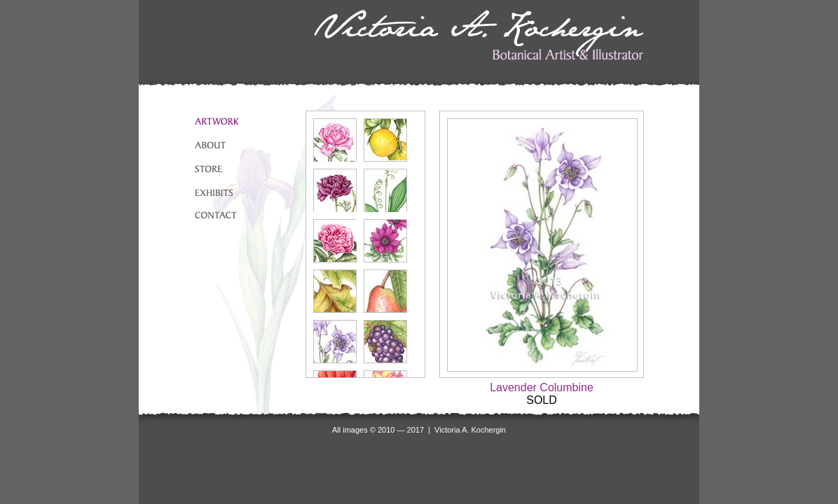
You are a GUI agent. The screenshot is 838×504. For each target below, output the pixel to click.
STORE (208, 169)
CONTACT (216, 215)
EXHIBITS (214, 192)
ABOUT (211, 145)
